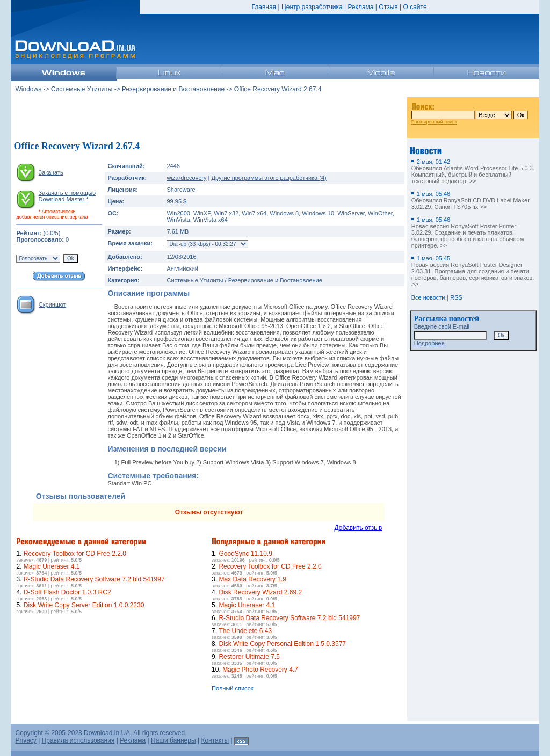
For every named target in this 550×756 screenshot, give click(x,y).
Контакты (215, 740)
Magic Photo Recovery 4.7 (260, 670)
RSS (456, 297)
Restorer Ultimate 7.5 (249, 657)
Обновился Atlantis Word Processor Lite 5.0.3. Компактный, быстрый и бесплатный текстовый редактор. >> (473, 171)
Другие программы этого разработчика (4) (269, 178)
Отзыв (388, 7)
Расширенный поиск (434, 122)
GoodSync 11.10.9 (245, 554)
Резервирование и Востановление (173, 89)
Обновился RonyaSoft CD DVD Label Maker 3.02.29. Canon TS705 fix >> (471, 200)
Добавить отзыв (359, 528)
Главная (264, 7)
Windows (28, 89)
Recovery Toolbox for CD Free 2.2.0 (75, 554)
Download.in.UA (107, 733)
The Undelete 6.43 (245, 631)
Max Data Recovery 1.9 (252, 579)
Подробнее (429, 343)
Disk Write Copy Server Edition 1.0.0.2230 (84, 605)
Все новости (428, 297)
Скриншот (52, 304)
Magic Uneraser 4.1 (52, 566)
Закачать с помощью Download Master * (67, 196)
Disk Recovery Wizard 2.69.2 (260, 592)
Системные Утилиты (82, 89)
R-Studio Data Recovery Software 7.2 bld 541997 (94, 579)
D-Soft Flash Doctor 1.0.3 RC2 (67, 592)
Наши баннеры (173, 740)
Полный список (233, 688)
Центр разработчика (312, 7)
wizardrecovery (186, 178)
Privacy (26, 740)
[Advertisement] (209, 118)
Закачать (51, 172)
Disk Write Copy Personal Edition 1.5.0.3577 (282, 644)
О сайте (415, 7)
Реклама (360, 7)
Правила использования (78, 740)
